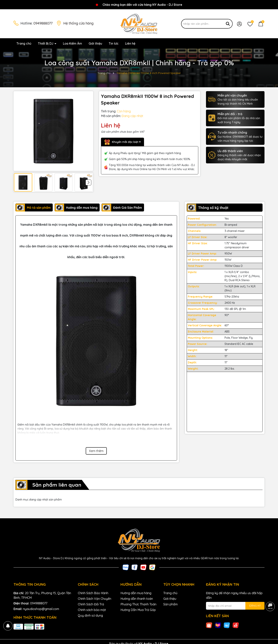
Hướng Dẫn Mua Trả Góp (138, 610)
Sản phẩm (170, 604)
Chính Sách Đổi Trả (91, 604)
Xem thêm (96, 451)
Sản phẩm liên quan (57, 485)
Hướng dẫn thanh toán (137, 599)
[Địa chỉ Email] (235, 606)
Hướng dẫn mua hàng (136, 593)
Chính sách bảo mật (92, 610)
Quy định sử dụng (90, 615)
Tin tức (114, 43)
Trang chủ (24, 43)
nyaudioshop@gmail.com (41, 609)
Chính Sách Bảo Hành (93, 593)
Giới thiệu (95, 43)
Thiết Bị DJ (46, 43)
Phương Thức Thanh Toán (138, 604)
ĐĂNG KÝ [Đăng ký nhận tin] (255, 606)
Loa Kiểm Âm (72, 43)
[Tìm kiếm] (228, 24)
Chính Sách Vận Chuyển (95, 599)
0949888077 (43, 23)
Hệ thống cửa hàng (78, 23)
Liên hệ (130, 43)
